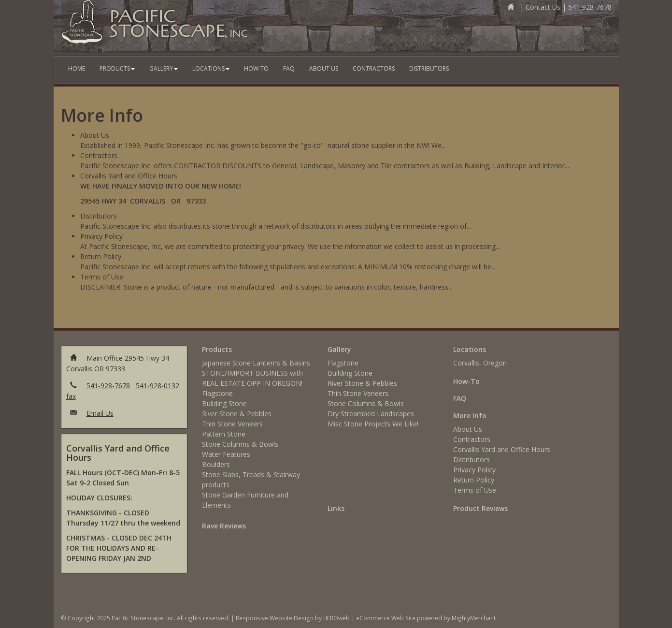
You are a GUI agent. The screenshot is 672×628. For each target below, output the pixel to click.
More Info (470, 416)
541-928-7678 (590, 7)
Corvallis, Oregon (480, 363)
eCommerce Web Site (386, 618)
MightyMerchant (474, 618)
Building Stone (224, 403)
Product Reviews (480, 508)
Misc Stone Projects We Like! (373, 424)
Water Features (226, 454)
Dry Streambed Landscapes (371, 414)
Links (336, 508)
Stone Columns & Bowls (240, 444)
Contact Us (543, 7)
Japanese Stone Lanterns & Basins (256, 363)
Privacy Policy (474, 470)
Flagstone (217, 393)
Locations (211, 68)
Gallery (164, 68)
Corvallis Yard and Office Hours (502, 449)
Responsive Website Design (275, 618)
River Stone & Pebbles (237, 414)
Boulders (216, 464)
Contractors (374, 68)
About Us (324, 68)
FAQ (289, 68)
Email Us (100, 413)
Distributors (429, 68)
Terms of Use (475, 490)
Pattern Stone (224, 434)
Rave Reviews (224, 526)
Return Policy (474, 480)
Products (117, 68)
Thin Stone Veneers (232, 424)
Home (77, 68)
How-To (256, 68)
